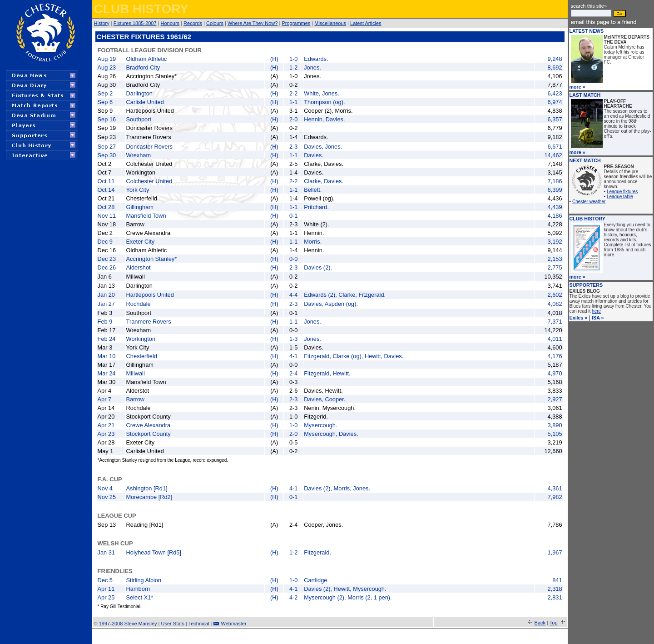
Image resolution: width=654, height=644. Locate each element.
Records (193, 23)
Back (540, 623)
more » (577, 87)
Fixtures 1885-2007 (135, 23)
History (102, 23)
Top (554, 623)
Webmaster (234, 624)
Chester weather (589, 202)
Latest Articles (366, 23)
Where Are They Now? (253, 23)
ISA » (598, 318)
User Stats (173, 624)
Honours (170, 23)
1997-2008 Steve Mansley (128, 624)
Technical (199, 624)
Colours (215, 23)
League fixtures (622, 192)
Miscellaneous (330, 23)
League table (620, 197)
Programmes (296, 23)
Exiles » (579, 318)
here (596, 311)
